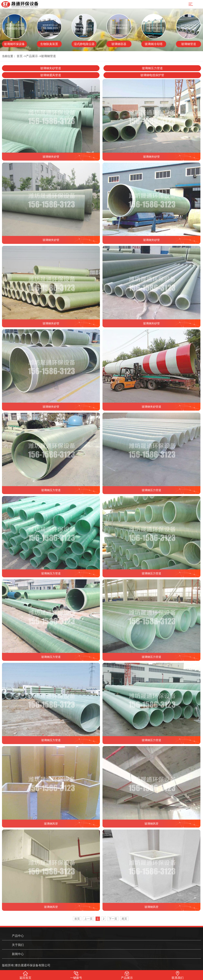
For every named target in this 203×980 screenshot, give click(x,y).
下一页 (113, 919)
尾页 (124, 919)
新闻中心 (18, 954)
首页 (20, 56)
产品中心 (18, 936)
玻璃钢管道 (48, 56)
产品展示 (32, 56)
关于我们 (18, 945)
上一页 (88, 919)
